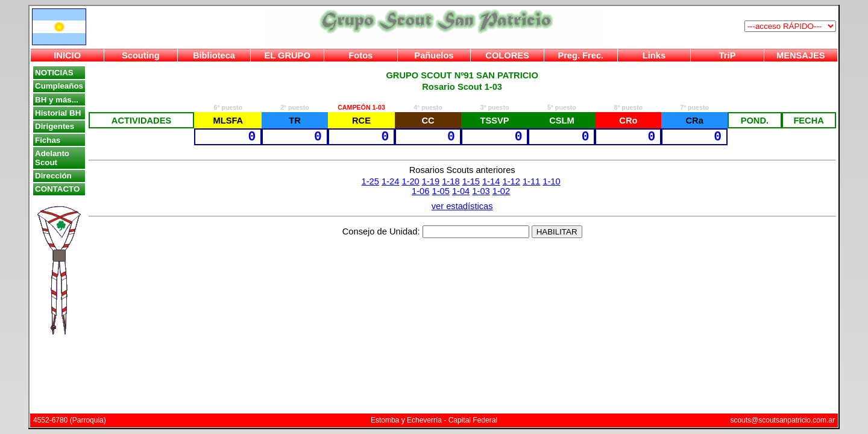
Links (654, 55)
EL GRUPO (288, 55)
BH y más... (57, 100)
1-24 (390, 181)
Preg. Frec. (580, 55)
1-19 (431, 181)
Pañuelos (434, 55)
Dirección (53, 176)
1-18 (451, 181)
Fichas (48, 140)
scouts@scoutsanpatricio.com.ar (782, 420)
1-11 (531, 181)
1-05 (441, 191)
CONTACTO (57, 189)
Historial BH (58, 113)
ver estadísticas (462, 206)
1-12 (511, 181)
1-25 (370, 181)
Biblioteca (214, 55)
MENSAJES (801, 55)
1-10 (551, 181)
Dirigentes (55, 126)
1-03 (481, 191)
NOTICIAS (54, 73)
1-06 (420, 191)
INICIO (67, 55)
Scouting (141, 55)
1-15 (471, 181)
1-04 (461, 191)
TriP (728, 55)
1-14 (491, 181)
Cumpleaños (59, 86)
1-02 (501, 191)
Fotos (360, 55)
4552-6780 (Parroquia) (70, 420)
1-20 (410, 181)
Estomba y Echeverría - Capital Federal (434, 420)
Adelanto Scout (52, 158)
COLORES (507, 55)
